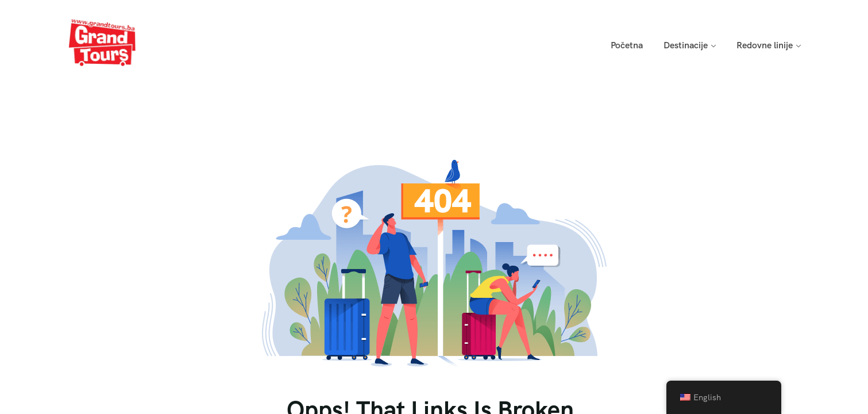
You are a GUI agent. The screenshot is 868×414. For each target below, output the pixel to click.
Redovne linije (765, 45)
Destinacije (686, 45)
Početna (627, 45)
